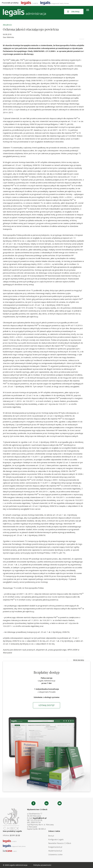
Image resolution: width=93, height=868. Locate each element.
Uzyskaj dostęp (46, 705)
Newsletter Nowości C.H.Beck (60, 843)
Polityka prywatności (42, 865)
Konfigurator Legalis (56, 839)
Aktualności (7, 25)
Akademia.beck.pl (55, 851)
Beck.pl (51, 836)
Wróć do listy (79, 660)
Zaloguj (75, 12)
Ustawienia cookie (55, 854)
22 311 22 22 (15, 835)
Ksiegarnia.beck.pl (55, 847)
